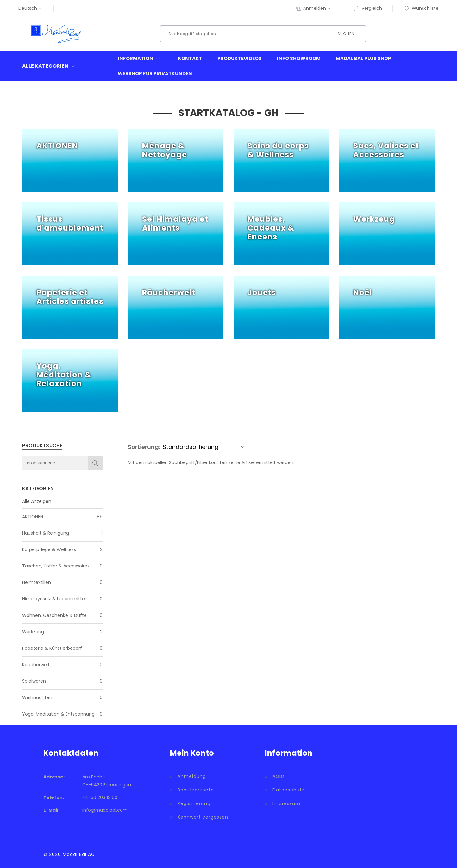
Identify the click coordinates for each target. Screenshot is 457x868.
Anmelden (317, 8)
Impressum (286, 803)
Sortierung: (144, 447)
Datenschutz (288, 790)
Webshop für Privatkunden (155, 74)
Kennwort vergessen (203, 817)
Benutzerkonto (196, 790)
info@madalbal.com (105, 810)
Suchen (346, 34)
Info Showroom (299, 58)
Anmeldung (192, 776)
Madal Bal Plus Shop (363, 58)
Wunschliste (421, 8)
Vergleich (368, 8)
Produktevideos (240, 58)
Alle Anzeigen (37, 501)
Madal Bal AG (79, 854)
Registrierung (194, 803)
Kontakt (190, 58)
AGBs (279, 776)
